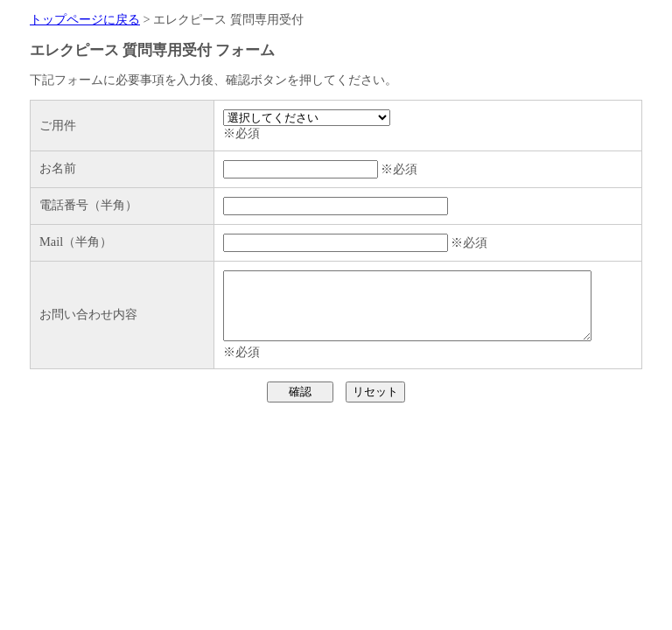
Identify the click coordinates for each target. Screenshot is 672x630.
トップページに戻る (85, 19)
